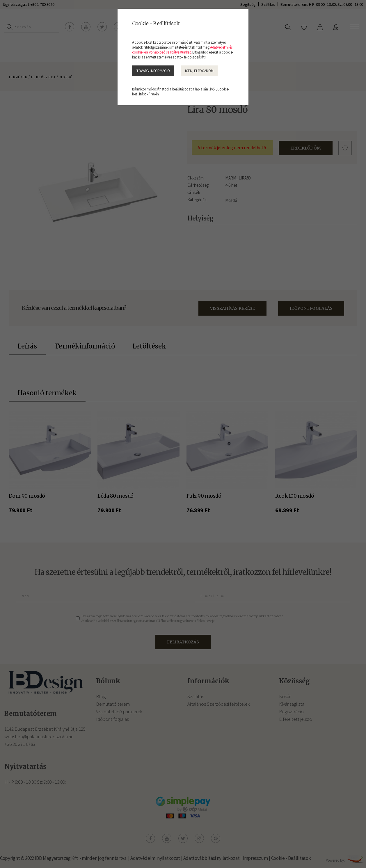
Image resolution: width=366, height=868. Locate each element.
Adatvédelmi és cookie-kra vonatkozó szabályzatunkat (182, 50)
